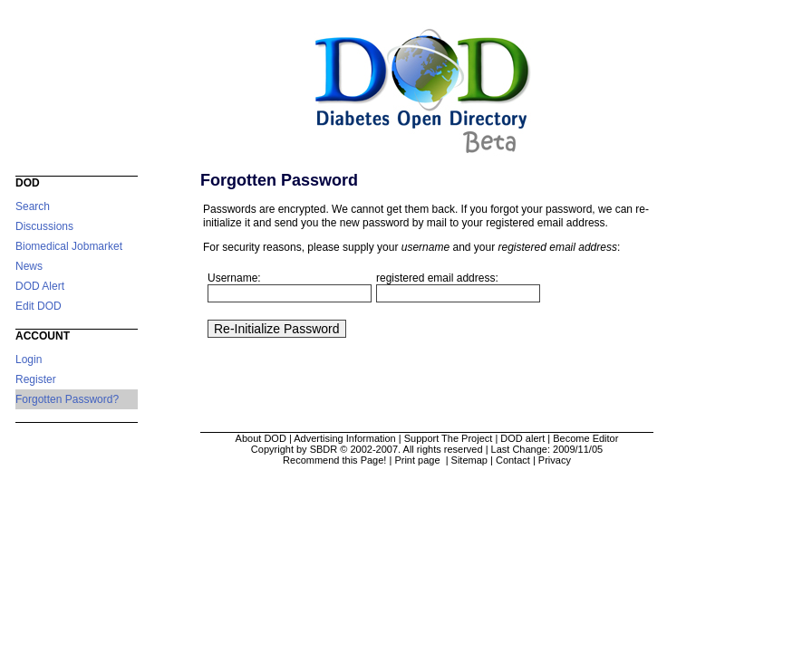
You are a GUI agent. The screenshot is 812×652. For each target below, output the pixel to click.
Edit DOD (39, 306)
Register (36, 379)
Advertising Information (345, 438)
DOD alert (522, 438)
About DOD (261, 438)
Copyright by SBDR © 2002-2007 (324, 449)
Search (33, 206)
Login (29, 360)
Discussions (44, 226)
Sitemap (469, 460)
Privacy (555, 460)
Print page (418, 460)
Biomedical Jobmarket (69, 246)
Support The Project (449, 438)
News (29, 266)
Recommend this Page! (334, 460)
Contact (513, 460)
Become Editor (585, 438)
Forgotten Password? (67, 399)
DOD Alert (40, 286)
